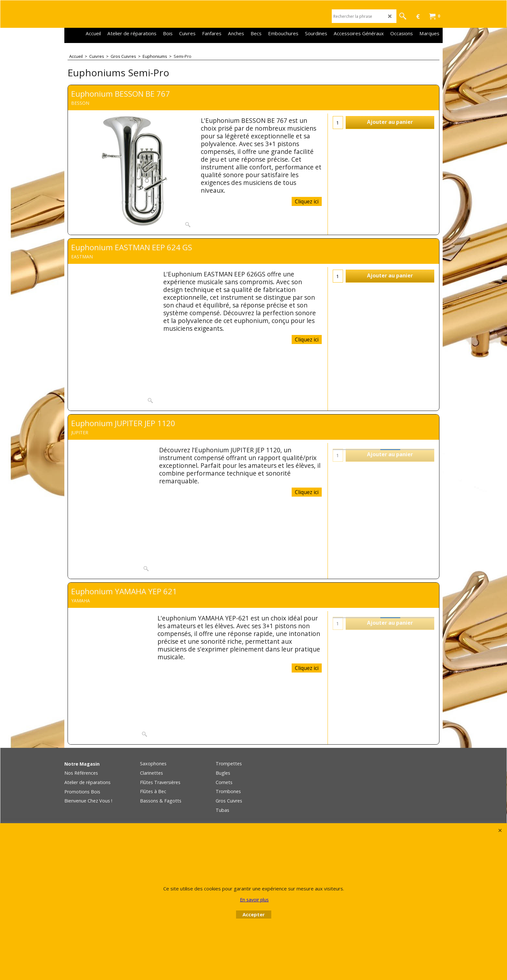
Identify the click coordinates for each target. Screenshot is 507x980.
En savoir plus (254, 900)
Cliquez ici (307, 201)
